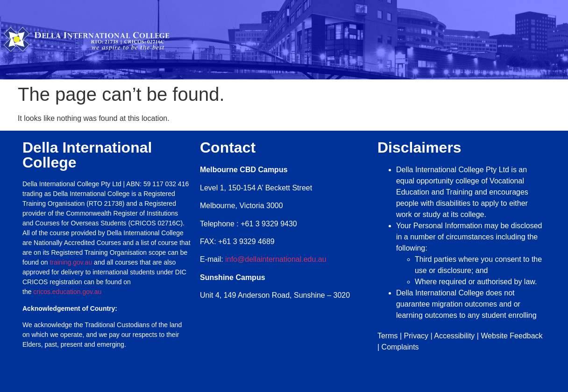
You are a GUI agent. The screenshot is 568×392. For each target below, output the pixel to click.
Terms (388, 336)
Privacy (416, 336)
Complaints (400, 347)
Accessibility (454, 336)
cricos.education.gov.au (68, 292)
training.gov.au (71, 262)
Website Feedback (511, 336)
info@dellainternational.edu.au (276, 259)
